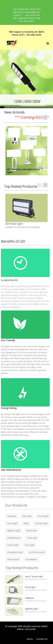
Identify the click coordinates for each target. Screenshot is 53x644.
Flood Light (16, 523)
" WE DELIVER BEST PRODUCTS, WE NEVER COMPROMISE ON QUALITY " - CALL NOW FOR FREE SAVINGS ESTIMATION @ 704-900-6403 (27, 15)
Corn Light (33, 545)
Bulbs (30, 523)
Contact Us (42, 639)
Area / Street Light (38, 577)
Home (30, 639)
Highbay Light (18, 531)
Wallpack (16, 516)
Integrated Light (19, 552)
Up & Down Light (41, 552)
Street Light (17, 545)
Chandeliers (35, 559)
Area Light (31, 516)
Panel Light (36, 531)
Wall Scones (17, 559)
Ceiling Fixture (18, 538)
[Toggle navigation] (48, 43)
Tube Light (36, 538)
